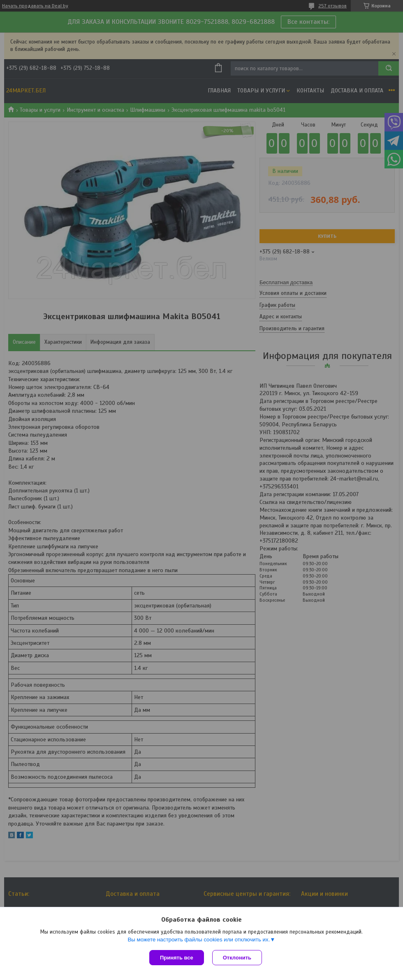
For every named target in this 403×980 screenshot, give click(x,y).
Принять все (177, 958)
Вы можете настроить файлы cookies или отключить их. (199, 940)
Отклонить (237, 958)
